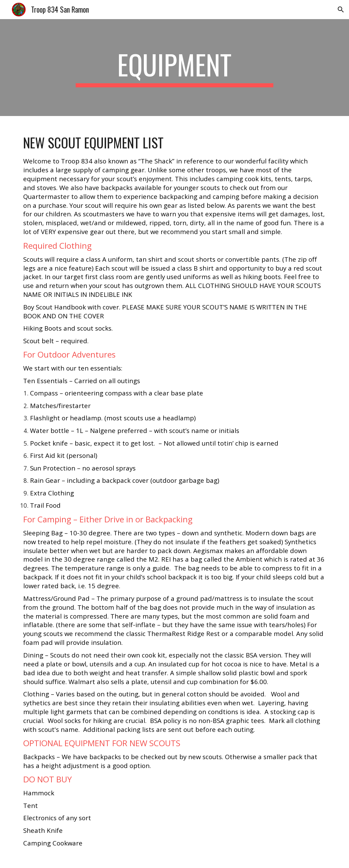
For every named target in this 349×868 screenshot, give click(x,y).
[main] (174, 68)
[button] (341, 10)
